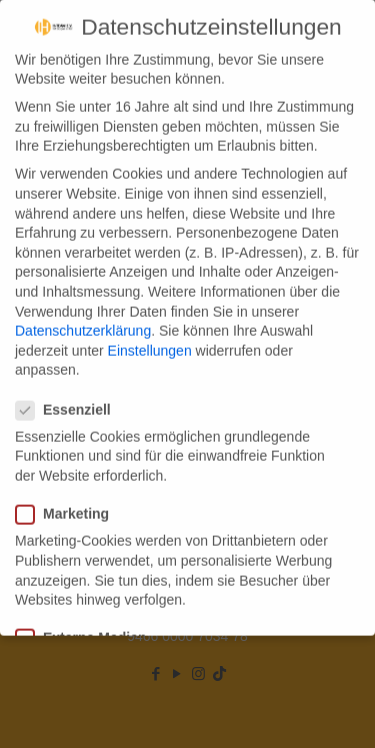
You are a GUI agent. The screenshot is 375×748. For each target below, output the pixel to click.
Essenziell (71, 391)
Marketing (70, 496)
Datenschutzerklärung (83, 313)
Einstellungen (150, 332)
